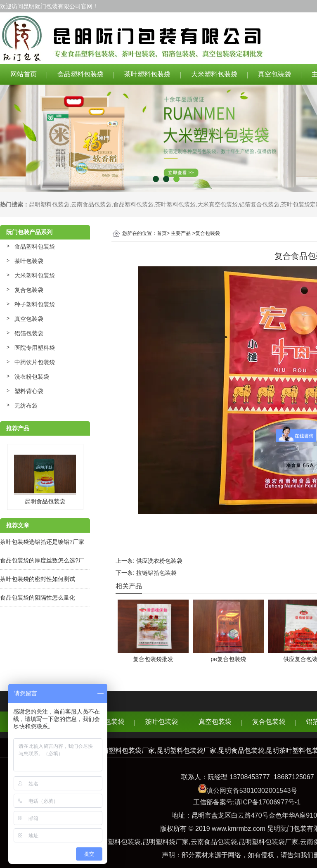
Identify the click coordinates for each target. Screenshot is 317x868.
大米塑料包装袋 (214, 74)
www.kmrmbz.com (239, 829)
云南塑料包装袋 (118, 842)
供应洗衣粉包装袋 (159, 561)
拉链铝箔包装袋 (156, 573)
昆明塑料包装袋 (49, 204)
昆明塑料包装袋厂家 (268, 842)
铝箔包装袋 (29, 333)
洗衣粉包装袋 (32, 377)
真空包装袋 (274, 74)
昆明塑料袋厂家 (166, 842)
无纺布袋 (26, 406)
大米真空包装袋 (218, 204)
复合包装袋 (29, 290)
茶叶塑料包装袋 (147, 74)
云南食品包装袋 (91, 204)
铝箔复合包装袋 (259, 204)
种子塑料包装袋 (35, 304)
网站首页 (24, 74)
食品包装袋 (108, 722)
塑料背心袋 (29, 391)
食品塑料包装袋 (80, 74)
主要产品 (181, 233)
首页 (162, 233)
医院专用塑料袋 (35, 348)
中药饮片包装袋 (35, 362)
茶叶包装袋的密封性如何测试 (38, 579)
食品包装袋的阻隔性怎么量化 (38, 598)
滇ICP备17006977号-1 (267, 802)
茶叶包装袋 (29, 261)
